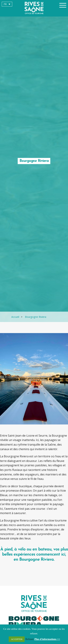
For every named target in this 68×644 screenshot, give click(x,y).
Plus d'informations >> (47, 639)
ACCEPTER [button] (17, 639)
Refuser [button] (30, 639)
